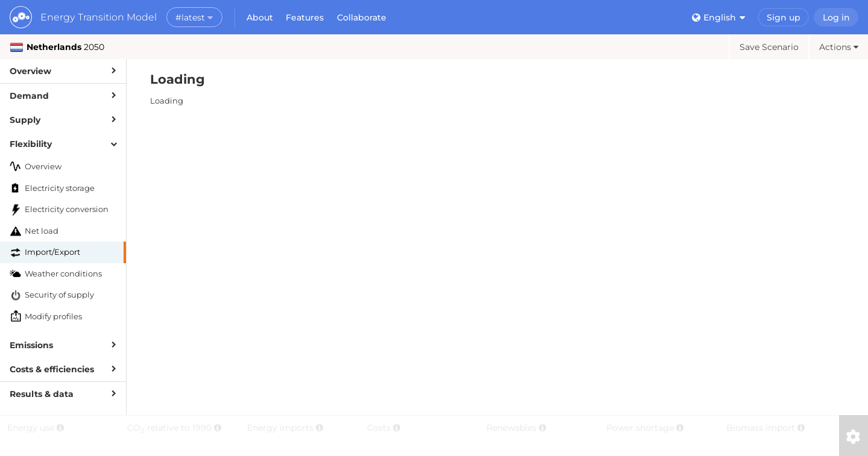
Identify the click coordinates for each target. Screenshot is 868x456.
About (260, 17)
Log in (836, 17)
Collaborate (362, 17)
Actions (839, 47)
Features (305, 17)
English (719, 17)
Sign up (784, 17)
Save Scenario (769, 47)
